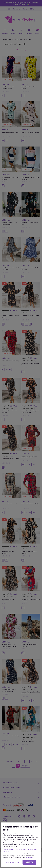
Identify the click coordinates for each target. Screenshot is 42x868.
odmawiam (29, 858)
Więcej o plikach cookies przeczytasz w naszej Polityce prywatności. (20, 850)
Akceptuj (29, 862)
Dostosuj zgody (13, 862)
